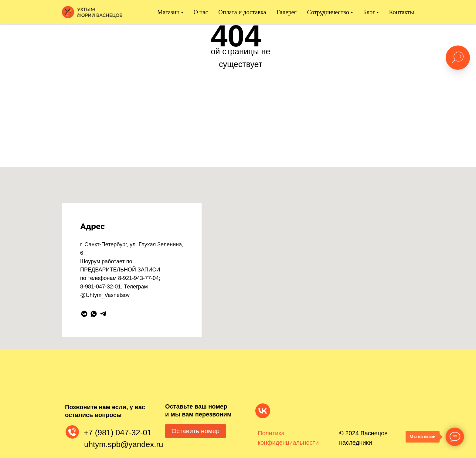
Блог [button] (369, 12)
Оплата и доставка (242, 12)
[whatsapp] (94, 314)
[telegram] (103, 314)
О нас (201, 12)
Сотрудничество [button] (328, 12)
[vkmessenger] (84, 314)
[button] (195, 431)
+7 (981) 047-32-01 (118, 433)
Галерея (287, 12)
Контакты (401, 12)
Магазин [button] (168, 12)
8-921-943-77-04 (138, 278)
